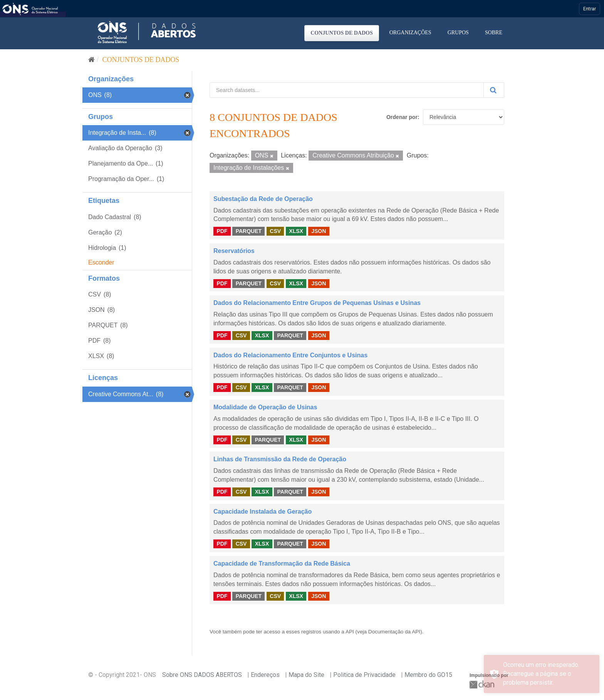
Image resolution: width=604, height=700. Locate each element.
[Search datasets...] (347, 90)
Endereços (265, 675)
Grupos (458, 33)
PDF (222, 231)
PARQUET (249, 231)
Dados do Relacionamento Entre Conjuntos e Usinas (290, 355)
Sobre (494, 33)
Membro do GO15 (428, 675)
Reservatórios (234, 251)
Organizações (410, 33)
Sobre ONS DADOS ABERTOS (202, 675)
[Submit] (494, 90)
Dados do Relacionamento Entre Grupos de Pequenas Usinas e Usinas (317, 303)
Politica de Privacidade (364, 675)
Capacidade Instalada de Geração (263, 512)
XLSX (296, 231)
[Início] (91, 60)
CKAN (483, 684)
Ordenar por (402, 117)
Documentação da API (394, 632)
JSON (319, 231)
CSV (275, 231)
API (350, 632)
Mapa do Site (306, 675)
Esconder (101, 262)
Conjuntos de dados (342, 33)
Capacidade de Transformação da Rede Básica (282, 564)
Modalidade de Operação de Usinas (265, 407)
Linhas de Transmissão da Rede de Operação (280, 459)
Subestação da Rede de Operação (263, 199)
